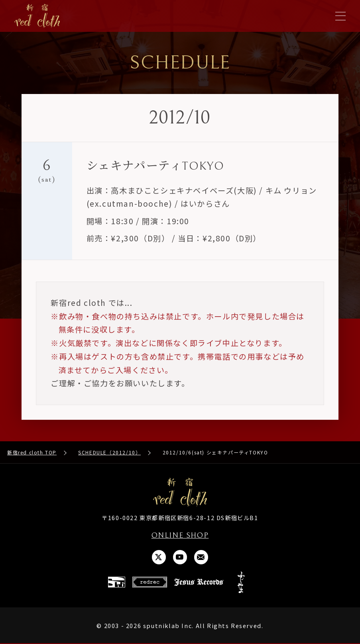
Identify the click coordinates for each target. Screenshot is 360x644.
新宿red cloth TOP (32, 452)
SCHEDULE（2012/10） (109, 452)
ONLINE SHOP (180, 535)
